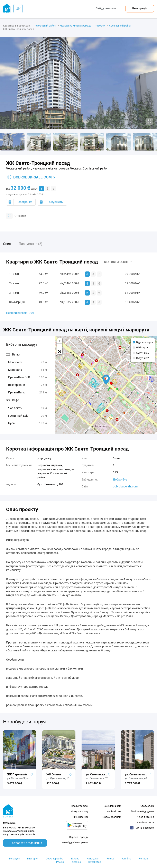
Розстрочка (25, 202)
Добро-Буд (120, 479)
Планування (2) (31, 244)
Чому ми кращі (80, 812)
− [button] (60, 346)
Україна (76, 862)
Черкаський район (45, 26)
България (33, 859)
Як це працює (80, 817)
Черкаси (100, 26)
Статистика (147, 806)
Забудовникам (106, 8)
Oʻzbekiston (95, 862)
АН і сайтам (114, 812)
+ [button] (60, 341)
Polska (110, 859)
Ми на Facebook (142, 828)
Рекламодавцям (111, 817)
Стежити (16, 216)
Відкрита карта (145, 342)
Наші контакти (145, 823)
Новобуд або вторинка (75, 843)
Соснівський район (120, 26)
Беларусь (14, 859)
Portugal (144, 859)
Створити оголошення (25, 843)
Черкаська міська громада (76, 26)
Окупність (56, 202)
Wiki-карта (142, 348)
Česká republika (55, 859)
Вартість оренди (79, 837)
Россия (60, 862)
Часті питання (146, 817)
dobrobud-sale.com (29, 177)
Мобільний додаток (142, 812)
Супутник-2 (142, 358)
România (126, 859)
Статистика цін (116, 262)
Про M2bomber (80, 806)
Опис (7, 244)
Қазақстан (93, 859)
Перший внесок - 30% (20, 313)
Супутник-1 (142, 353)
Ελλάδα (75, 859)
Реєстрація (140, 8)
